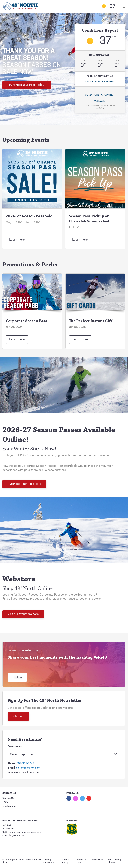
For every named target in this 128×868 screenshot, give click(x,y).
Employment (9, 806)
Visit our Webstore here (23, 614)
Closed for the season (100, 82)
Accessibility (98, 860)
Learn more (17, 240)
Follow (18, 677)
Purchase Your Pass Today (27, 85)
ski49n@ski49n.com (28, 768)
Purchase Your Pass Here (24, 484)
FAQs (5, 802)
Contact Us (8, 798)
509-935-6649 (25, 764)
